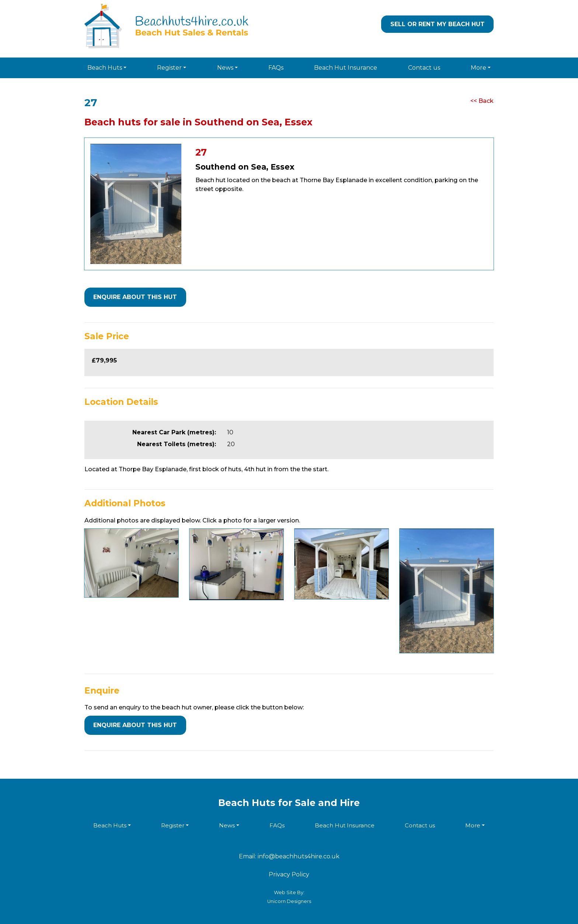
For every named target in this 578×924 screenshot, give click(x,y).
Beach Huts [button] (105, 68)
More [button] (478, 68)
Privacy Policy (289, 874)
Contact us (424, 68)
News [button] (225, 68)
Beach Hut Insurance (346, 68)
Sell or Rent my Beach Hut (438, 24)
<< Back (482, 101)
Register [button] (169, 68)
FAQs (276, 68)
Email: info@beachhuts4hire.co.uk (289, 856)
